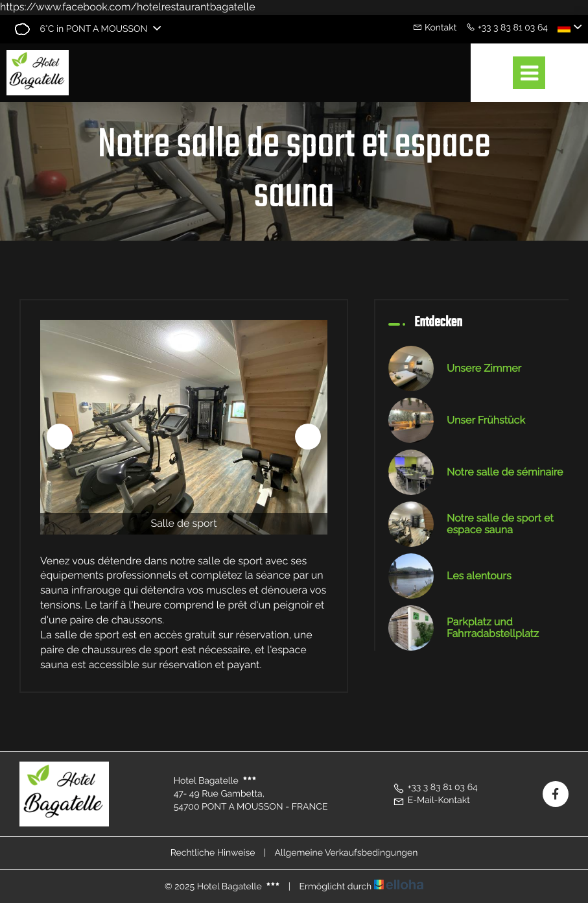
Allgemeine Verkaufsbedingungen (346, 853)
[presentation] (60, 437)
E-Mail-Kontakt (431, 801)
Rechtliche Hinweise (213, 853)
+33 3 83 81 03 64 (435, 788)
